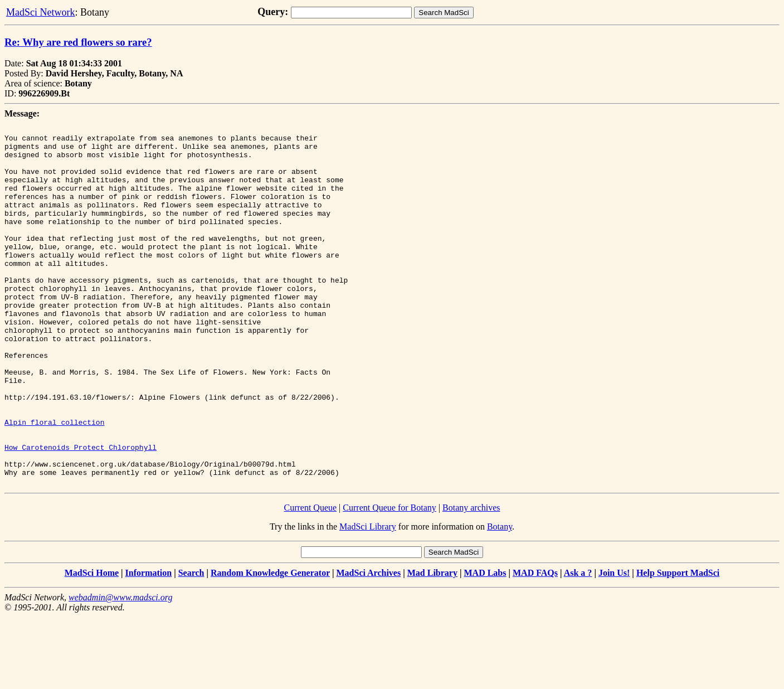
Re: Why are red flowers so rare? (78, 42)
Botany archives (471, 579)
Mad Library (432, 645)
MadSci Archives (368, 645)
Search (191, 645)
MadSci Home (92, 645)
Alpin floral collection (54, 482)
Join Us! (614, 645)
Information (149, 645)
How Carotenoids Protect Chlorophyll (81, 512)
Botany (500, 598)
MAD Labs (485, 645)
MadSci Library (368, 598)
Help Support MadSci (678, 645)
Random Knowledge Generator (270, 645)
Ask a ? (578, 645)
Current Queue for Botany (389, 579)
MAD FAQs (535, 645)
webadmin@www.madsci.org (120, 669)
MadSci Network (40, 12)
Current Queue (310, 579)
